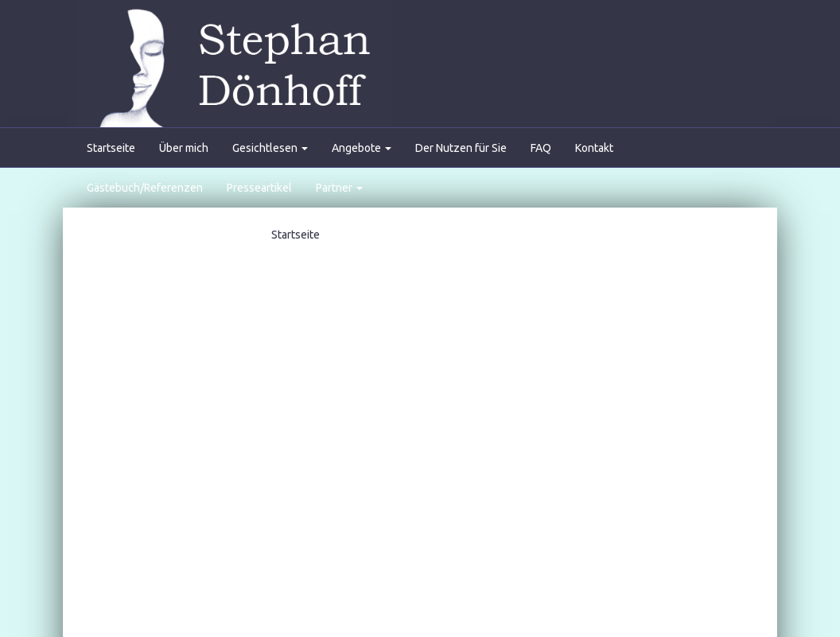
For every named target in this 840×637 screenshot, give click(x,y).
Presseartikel (259, 188)
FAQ (541, 148)
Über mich (184, 148)
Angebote (362, 148)
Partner (339, 188)
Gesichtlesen (270, 148)
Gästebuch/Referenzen (145, 188)
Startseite (111, 148)
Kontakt (594, 148)
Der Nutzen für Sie (461, 148)
